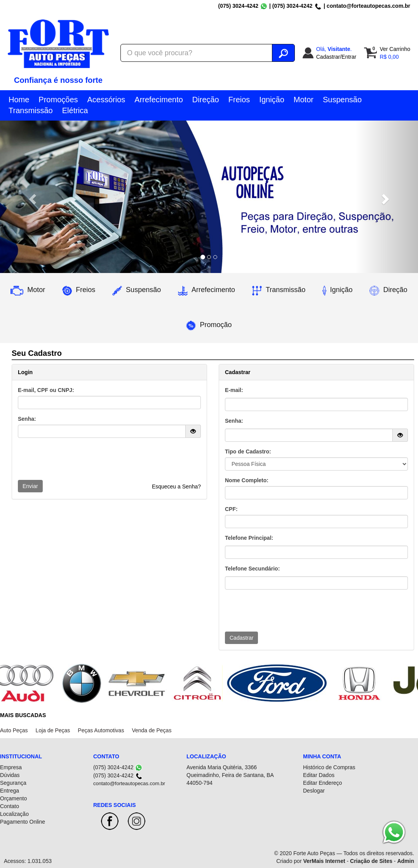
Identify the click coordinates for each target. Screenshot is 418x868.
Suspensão (342, 100)
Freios (239, 100)
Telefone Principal (248, 538)
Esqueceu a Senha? (176, 486)
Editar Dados (319, 775)
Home (19, 100)
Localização (14, 814)
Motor (304, 100)
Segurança (13, 783)
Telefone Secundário (252, 569)
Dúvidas (10, 775)
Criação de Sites (371, 861)
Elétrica (75, 110)
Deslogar (314, 791)
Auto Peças (14, 730)
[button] (31, 197)
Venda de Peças (152, 730)
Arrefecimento (159, 100)
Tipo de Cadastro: (248, 451)
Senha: (27, 419)
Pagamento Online (23, 822)
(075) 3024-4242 (239, 6)
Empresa (11, 767)
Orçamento (13, 798)
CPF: (231, 509)
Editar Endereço (322, 783)
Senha (233, 421)
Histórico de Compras (329, 767)
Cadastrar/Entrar (336, 57)
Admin (406, 861)
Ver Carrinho (395, 49)
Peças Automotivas (101, 730)
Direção (206, 100)
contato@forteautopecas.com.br (368, 6)
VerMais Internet (324, 861)
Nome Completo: (247, 480)
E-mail (233, 390)
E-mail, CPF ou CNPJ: (46, 390)
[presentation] (77, 459)
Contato (10, 806)
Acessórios (106, 100)
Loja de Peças (53, 730)
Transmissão (31, 110)
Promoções (58, 100)
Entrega (10, 791)
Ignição (272, 100)
